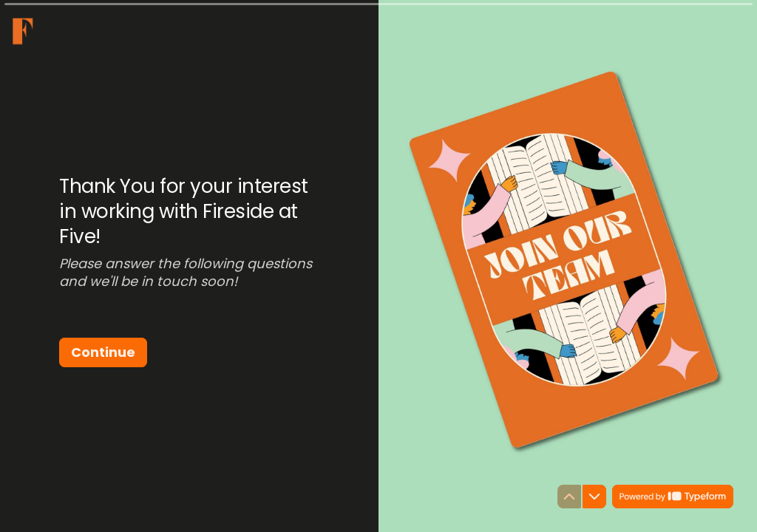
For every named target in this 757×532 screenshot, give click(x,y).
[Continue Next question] (103, 352)
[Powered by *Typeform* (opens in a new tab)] (673, 497)
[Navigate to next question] (594, 497)
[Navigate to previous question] (569, 497)
